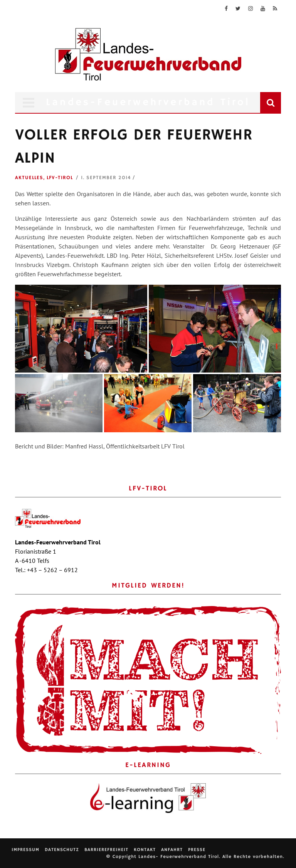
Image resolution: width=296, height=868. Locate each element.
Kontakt (145, 850)
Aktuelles (29, 178)
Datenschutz (62, 850)
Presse (197, 850)
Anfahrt (172, 850)
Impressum (25, 850)
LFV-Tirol (60, 178)
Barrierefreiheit (106, 850)
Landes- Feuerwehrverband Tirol (179, 857)
